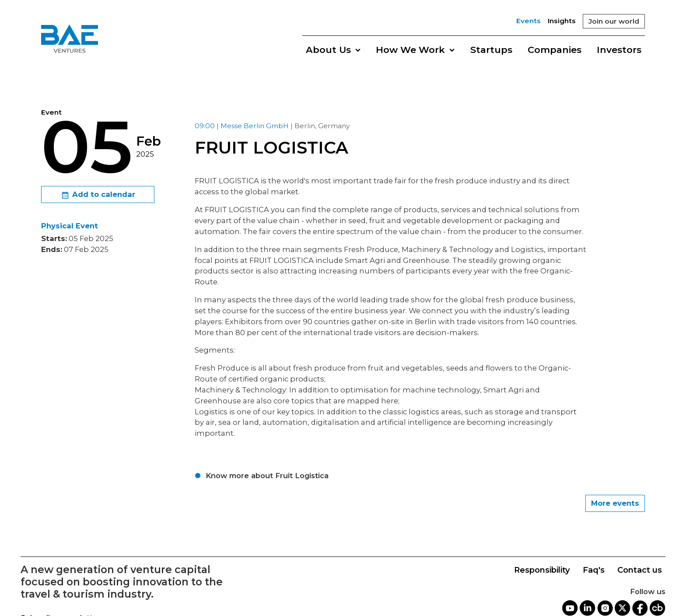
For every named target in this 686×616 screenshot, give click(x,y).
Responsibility (542, 570)
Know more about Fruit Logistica (267, 476)
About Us (333, 50)
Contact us (640, 570)
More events (615, 503)
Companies (555, 50)
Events (528, 21)
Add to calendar (98, 195)
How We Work (415, 50)
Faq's (594, 570)
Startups (491, 50)
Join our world (614, 21)
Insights (562, 21)
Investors (619, 50)
